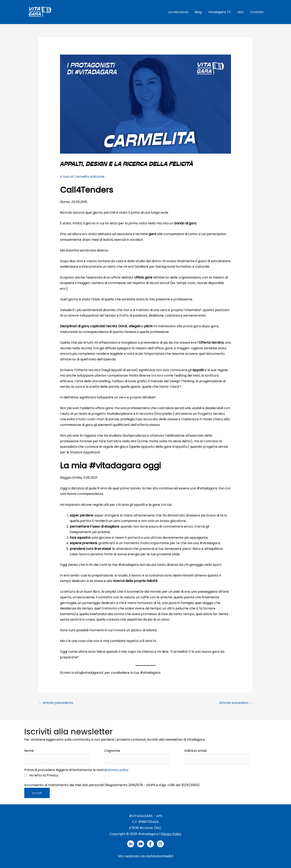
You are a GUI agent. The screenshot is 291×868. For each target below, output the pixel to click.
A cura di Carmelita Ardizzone (83, 176)
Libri (241, 12)
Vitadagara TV (220, 12)
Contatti (257, 12)
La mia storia (178, 12)
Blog (198, 12)
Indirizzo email (195, 750)
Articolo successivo (235, 702)
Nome (29, 750)
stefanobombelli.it (160, 856)
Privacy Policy (171, 834)
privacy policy (119, 770)
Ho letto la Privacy (43, 775)
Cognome (112, 750)
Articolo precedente (57, 702)
